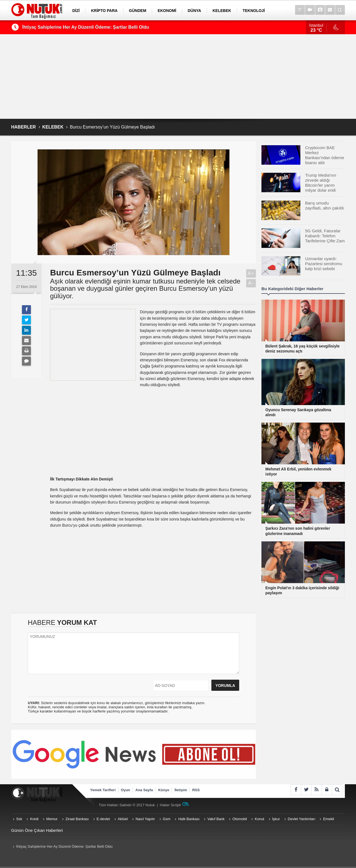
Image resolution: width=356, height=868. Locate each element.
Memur (52, 819)
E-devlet (103, 819)
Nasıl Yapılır (145, 819)
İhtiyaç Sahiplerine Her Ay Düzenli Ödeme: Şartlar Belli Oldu (86, 27)
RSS (196, 790)
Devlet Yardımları (302, 819)
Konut (259, 819)
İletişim (181, 790)
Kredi (34, 819)
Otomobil (240, 819)
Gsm (166, 819)
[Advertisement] (178, 77)
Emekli (329, 819)
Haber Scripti (170, 805)
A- (251, 283)
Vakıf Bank (216, 819)
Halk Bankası (189, 819)
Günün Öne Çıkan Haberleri (37, 830)
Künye (164, 790)
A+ (251, 273)
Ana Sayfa (144, 790)
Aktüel (123, 819)
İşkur (276, 819)
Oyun (126, 790)
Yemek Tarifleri (103, 790)
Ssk (19, 819)
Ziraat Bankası (77, 819)
